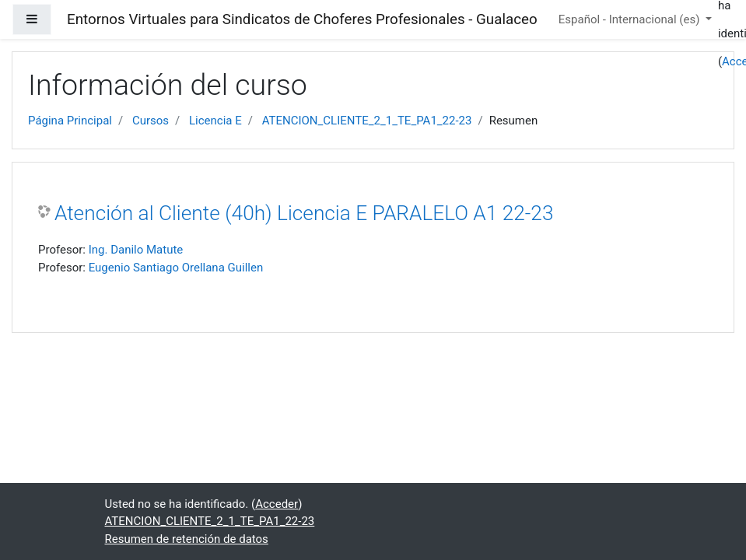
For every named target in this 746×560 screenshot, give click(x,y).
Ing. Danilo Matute (136, 250)
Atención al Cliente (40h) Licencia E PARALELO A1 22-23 (304, 213)
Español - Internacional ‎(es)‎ (630, 19)
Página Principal (70, 121)
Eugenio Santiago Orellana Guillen (176, 268)
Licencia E (215, 121)
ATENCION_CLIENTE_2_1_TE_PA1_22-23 (367, 121)
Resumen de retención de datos (187, 539)
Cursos (151, 121)
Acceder (277, 504)
